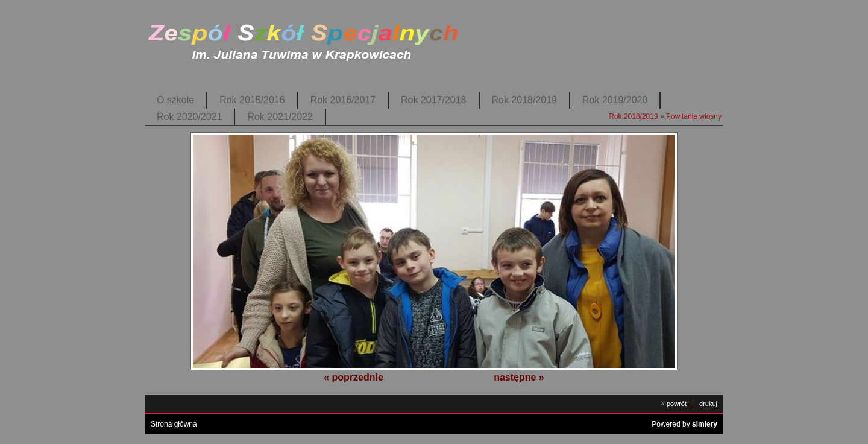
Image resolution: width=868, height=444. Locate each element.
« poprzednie (354, 377)
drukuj (708, 404)
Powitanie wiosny (694, 116)
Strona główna (174, 424)
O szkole (175, 100)
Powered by (684, 424)
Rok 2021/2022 (280, 117)
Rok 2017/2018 (433, 100)
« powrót (674, 404)
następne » (519, 377)
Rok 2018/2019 (524, 100)
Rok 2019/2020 (615, 100)
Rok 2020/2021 (189, 117)
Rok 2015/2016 (252, 100)
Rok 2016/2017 (343, 100)
